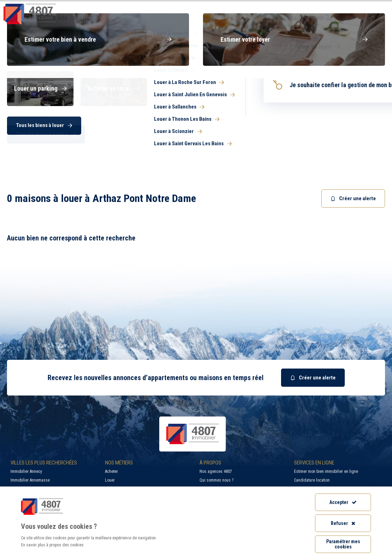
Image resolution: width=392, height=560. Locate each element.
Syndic (263, 19)
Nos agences (361, 19)
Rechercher (338, 125)
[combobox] (259, 102)
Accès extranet (367, 5)
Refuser (343, 523)
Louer (110, 480)
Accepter (343, 502)
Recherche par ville (252, 5)
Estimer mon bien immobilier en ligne (326, 471)
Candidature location (312, 480)
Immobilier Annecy (26, 471)
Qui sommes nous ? (216, 480)
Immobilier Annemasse (30, 480)
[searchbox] (218, 102)
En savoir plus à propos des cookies (52, 545)
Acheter (111, 471)
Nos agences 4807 (216, 471)
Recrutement (314, 5)
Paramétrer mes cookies (343, 544)
